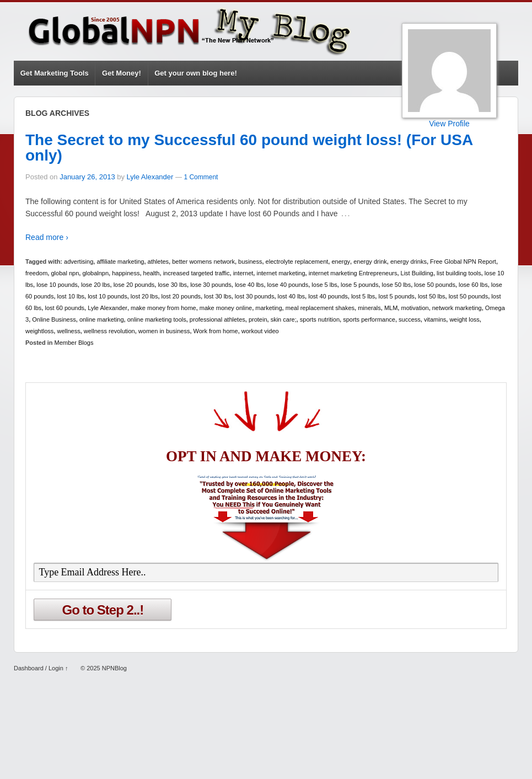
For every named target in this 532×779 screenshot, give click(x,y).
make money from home (163, 308)
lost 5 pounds (396, 296)
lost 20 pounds (181, 296)
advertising (79, 262)
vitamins (435, 319)
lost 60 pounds (65, 308)
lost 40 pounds (328, 296)
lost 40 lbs (292, 296)
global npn (65, 273)
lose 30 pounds (211, 285)
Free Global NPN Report (463, 262)
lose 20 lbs (96, 285)
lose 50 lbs (397, 285)
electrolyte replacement (297, 262)
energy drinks (409, 262)
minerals (369, 308)
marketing (268, 308)
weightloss (39, 331)
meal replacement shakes (320, 308)
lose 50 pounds (435, 285)
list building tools (459, 273)
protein (258, 319)
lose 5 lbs (324, 285)
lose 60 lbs (473, 285)
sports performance (369, 319)
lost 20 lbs (144, 296)
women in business (164, 331)
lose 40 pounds (288, 285)
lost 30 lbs (218, 296)
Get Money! (122, 73)
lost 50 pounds (469, 296)
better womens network (203, 262)
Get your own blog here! (196, 73)
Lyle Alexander (150, 177)
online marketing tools (157, 319)
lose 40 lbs (249, 285)
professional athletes (217, 319)
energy (341, 262)
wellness (68, 331)
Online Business (54, 319)
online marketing (102, 319)
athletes (158, 262)
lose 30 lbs (172, 285)
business (250, 262)
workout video (260, 331)
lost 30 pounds (255, 296)
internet (243, 273)
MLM (391, 308)
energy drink (370, 262)
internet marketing (281, 273)
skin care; (284, 319)
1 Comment (201, 177)
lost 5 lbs (363, 296)
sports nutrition (320, 319)
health (152, 273)
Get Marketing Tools (55, 73)
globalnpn (95, 273)
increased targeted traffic (197, 273)
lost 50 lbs (432, 296)
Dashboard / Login (39, 668)
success (410, 319)
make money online (226, 308)
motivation (415, 308)
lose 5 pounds (360, 285)
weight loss (464, 319)
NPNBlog (114, 668)
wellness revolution (109, 331)
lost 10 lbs (71, 296)
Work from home (216, 331)
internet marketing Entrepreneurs (353, 273)
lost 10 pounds (108, 296)
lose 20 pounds (134, 285)
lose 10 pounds (57, 285)
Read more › (47, 237)
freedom (36, 273)
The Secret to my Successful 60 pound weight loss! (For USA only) (249, 148)
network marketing (457, 308)
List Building (417, 273)
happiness (126, 273)
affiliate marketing (120, 262)
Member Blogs (74, 343)
